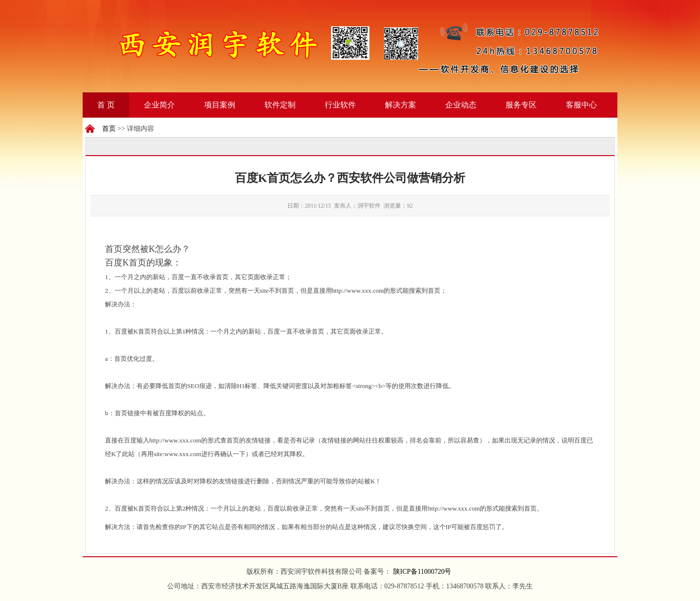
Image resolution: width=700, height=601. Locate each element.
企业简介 (159, 105)
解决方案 (401, 105)
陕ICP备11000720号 (422, 572)
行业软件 (340, 105)
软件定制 (280, 105)
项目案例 (220, 105)
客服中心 (581, 105)
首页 (109, 129)
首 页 (106, 105)
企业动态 (461, 105)
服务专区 (521, 105)
